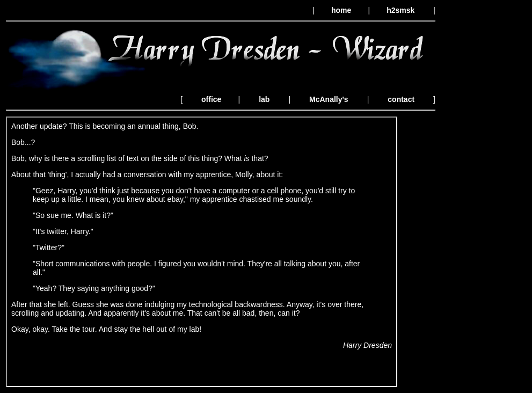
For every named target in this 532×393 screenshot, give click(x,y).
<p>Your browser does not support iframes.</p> (202, 252)
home (341, 10)
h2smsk (400, 10)
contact (401, 99)
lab (264, 99)
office (211, 99)
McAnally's (329, 99)
